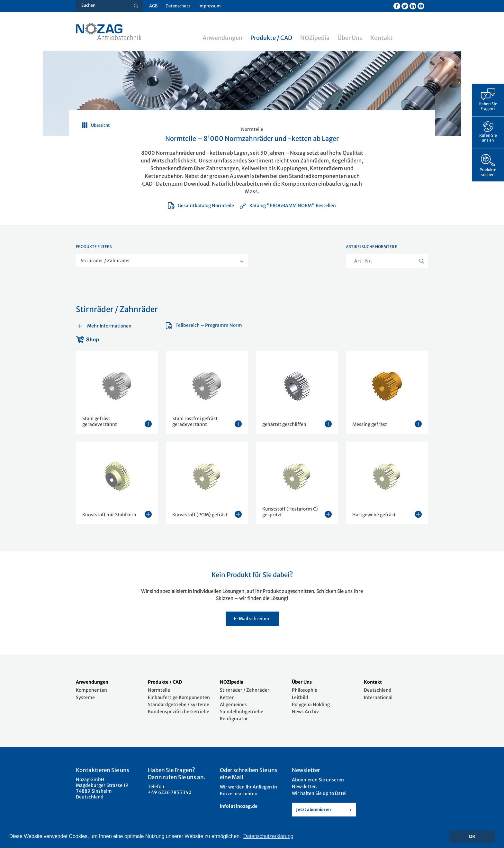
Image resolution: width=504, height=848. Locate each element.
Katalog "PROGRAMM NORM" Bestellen (288, 206)
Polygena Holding (311, 705)
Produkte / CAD (271, 38)
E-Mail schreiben (252, 619)
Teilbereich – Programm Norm (204, 325)
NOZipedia (315, 38)
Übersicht (100, 125)
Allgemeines (233, 705)
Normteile (159, 690)
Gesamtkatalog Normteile (201, 206)
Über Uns (350, 38)
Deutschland (378, 690)
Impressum (210, 6)
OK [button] (472, 836)
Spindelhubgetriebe (242, 712)
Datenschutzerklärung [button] (268, 836)
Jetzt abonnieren (313, 810)
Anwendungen (222, 38)
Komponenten (91, 690)
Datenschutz (178, 6)
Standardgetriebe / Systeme (179, 705)
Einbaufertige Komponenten (179, 697)
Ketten (227, 697)
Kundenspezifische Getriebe (179, 712)
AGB (153, 6)
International (378, 697)
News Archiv (305, 712)
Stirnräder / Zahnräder (245, 690)
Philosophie (305, 690)
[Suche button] (136, 6)
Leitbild (300, 697)
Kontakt (382, 38)
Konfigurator (234, 719)
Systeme (85, 697)
